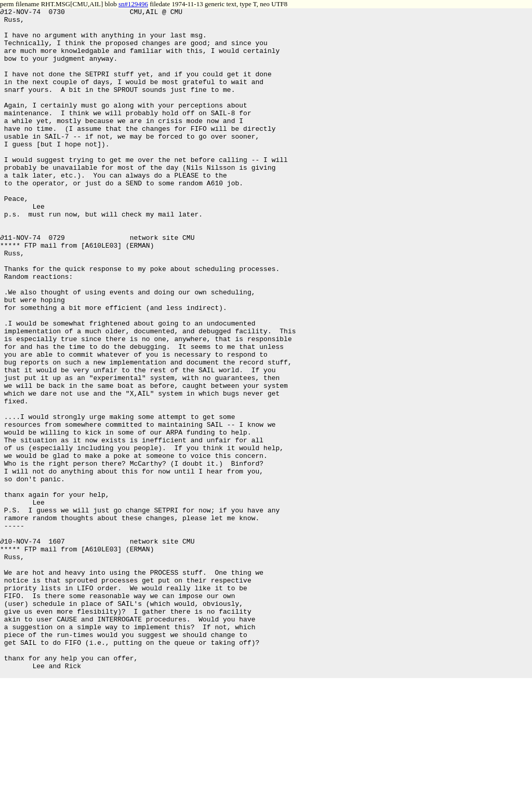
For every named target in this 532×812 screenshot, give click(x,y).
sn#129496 (133, 4)
